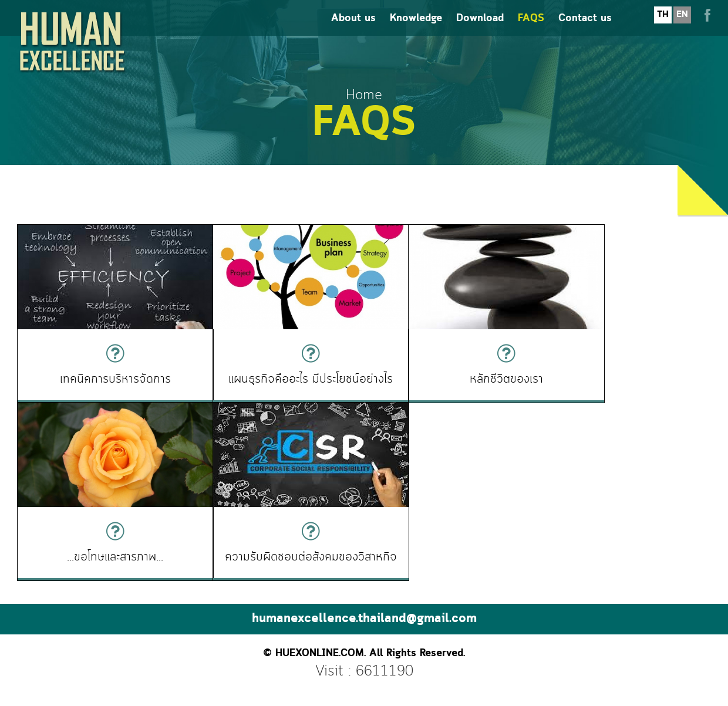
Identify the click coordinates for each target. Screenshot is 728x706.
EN (682, 26)
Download (480, 30)
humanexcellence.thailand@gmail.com (364, 614)
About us (353, 30)
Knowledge (416, 30)
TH (663, 26)
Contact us (585, 30)
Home (364, 95)
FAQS (531, 30)
